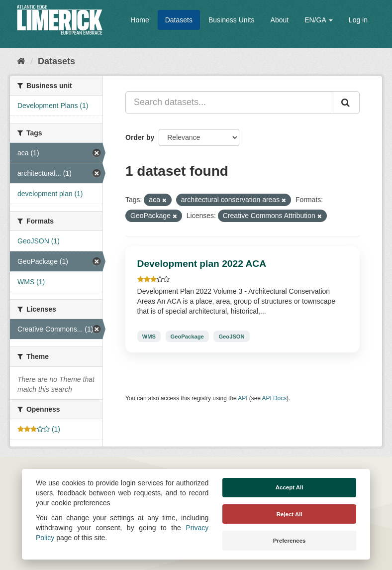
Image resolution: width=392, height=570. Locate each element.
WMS (149, 336)
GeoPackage (187, 336)
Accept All (290, 487)
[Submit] (346, 103)
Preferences (290, 541)
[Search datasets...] (229, 103)
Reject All (290, 514)
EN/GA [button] (319, 20)
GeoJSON (231, 336)
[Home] (21, 61)
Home (140, 20)
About (280, 20)
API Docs (275, 398)
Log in (358, 20)
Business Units (232, 20)
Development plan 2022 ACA (202, 264)
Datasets (179, 20)
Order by (140, 137)
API (243, 398)
